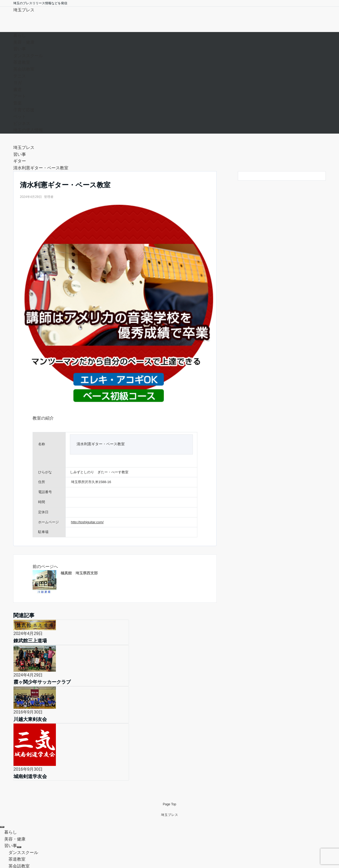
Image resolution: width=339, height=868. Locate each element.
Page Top (170, 742)
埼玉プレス (24, 10)
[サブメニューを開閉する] (19, 785)
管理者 (49, 197)
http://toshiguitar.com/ (87, 522)
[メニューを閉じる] (2, 765)
